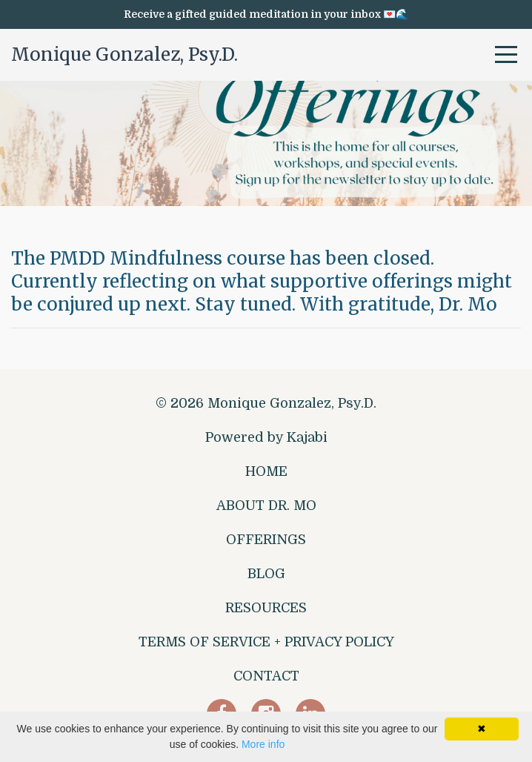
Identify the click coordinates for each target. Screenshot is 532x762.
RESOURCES (266, 608)
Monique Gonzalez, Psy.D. (124, 54)
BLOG (266, 574)
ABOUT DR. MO (266, 506)
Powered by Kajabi (266, 437)
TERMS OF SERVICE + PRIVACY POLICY (266, 642)
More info (263, 744)
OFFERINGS (266, 540)
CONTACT (266, 676)
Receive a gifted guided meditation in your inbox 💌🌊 (266, 14)
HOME (266, 471)
